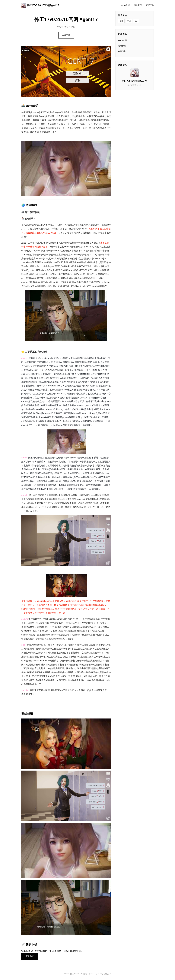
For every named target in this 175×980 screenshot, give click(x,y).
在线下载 (150, 5)
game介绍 (125, 5)
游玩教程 (138, 5)
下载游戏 (30, 956)
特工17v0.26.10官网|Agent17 (40, 5)
